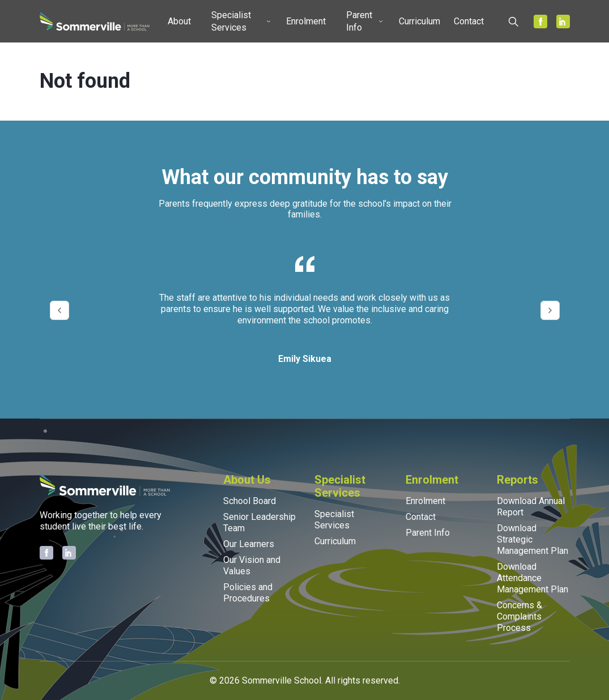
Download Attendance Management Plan (533, 578)
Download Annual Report (531, 507)
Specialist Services (231, 21)
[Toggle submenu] (195, 22)
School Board (250, 501)
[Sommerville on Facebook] (540, 22)
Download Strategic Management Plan (533, 539)
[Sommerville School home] (95, 22)
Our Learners (249, 544)
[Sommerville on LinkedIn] (563, 22)
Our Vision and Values (252, 565)
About (179, 21)
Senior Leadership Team (259, 522)
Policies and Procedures (248, 593)
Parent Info (359, 21)
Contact (469, 21)
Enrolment (306, 21)
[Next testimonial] (550, 310)
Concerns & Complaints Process (519, 616)
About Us (247, 480)
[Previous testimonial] (59, 310)
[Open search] (513, 22)
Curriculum (420, 21)
